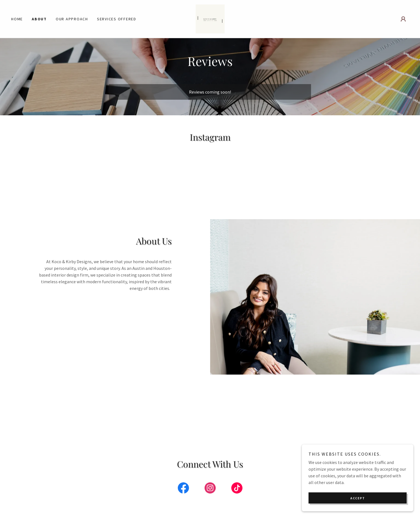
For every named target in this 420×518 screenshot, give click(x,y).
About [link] (39, 19)
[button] (403, 19)
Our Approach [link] (72, 19)
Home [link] (17, 19)
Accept (358, 498)
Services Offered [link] (117, 19)
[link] (210, 18)
